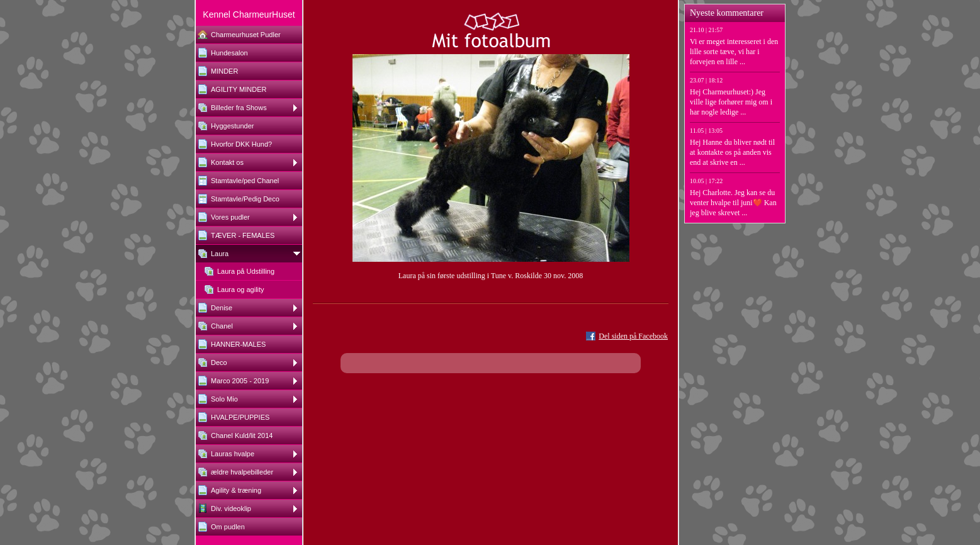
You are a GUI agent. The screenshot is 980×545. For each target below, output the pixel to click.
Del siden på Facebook (633, 336)
